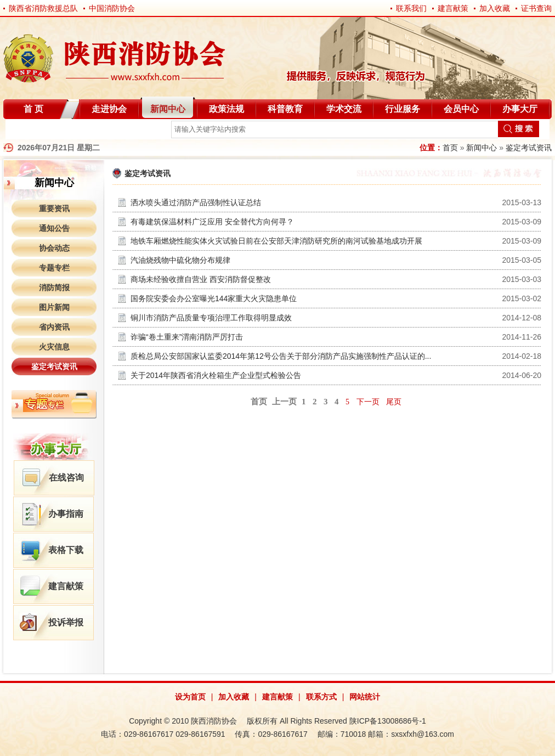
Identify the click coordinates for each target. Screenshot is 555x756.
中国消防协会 (112, 8)
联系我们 (411, 8)
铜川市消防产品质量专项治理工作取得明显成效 (211, 318)
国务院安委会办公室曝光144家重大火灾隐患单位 (214, 298)
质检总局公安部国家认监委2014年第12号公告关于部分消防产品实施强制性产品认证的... (281, 356)
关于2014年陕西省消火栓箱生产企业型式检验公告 (216, 375)
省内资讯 (54, 327)
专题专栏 (54, 268)
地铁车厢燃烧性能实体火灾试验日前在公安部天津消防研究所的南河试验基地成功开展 (276, 241)
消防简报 (54, 287)
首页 (450, 148)
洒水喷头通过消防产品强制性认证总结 (196, 202)
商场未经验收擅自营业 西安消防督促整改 (201, 279)
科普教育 (285, 109)
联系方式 (321, 697)
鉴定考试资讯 (529, 148)
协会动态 (54, 248)
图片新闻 (54, 307)
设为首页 (190, 697)
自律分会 (32, 131)
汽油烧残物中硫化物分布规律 (180, 260)
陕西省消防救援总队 (43, 8)
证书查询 (536, 8)
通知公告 (54, 228)
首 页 (33, 109)
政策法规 (226, 109)
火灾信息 (54, 347)
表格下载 (66, 550)
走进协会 (109, 109)
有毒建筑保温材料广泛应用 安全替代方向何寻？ (212, 222)
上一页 (284, 402)
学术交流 (344, 109)
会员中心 (461, 109)
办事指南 (66, 514)
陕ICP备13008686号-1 (388, 721)
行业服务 (403, 109)
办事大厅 (520, 109)
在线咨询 (66, 478)
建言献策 (453, 8)
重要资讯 (54, 208)
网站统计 (365, 697)
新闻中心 (168, 109)
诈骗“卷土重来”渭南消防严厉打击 (187, 337)
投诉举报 (66, 622)
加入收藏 (495, 8)
